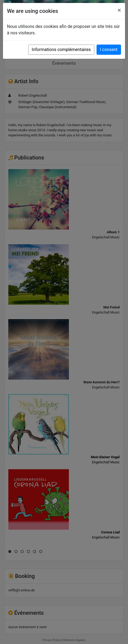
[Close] (119, 10)
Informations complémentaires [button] (61, 50)
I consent (109, 50)
